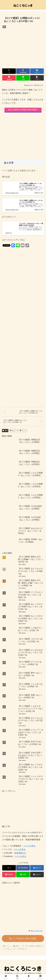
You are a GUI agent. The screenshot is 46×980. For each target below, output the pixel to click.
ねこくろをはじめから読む (23, 938)
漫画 (5, 430)
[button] (37, 78)
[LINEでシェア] (23, 78)
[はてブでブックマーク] (37, 71)
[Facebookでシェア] (23, 71)
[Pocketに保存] (9, 78)
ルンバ (23, 430)
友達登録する (20, 853)
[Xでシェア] (9, 71)
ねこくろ (14, 430)
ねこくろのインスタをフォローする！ (23, 110)
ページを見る (29, 846)
